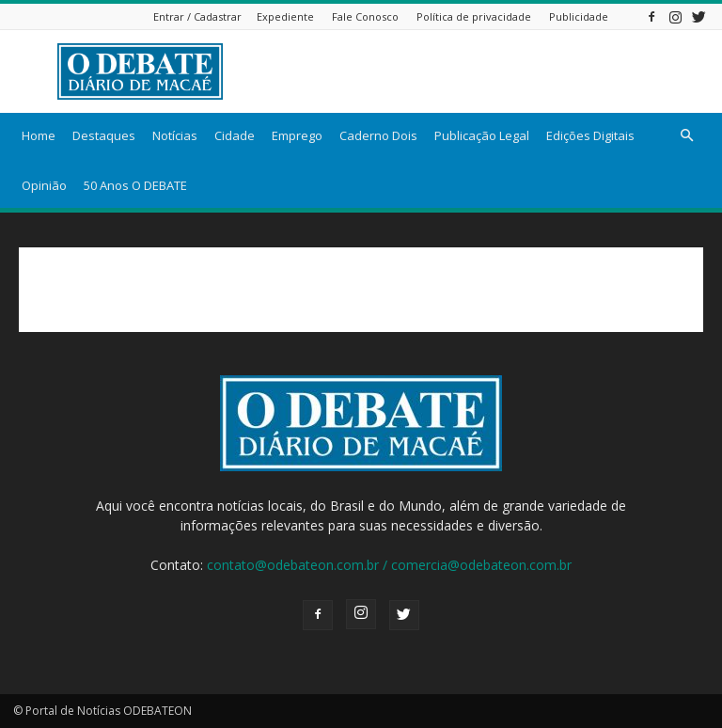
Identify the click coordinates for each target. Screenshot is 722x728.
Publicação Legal (482, 135)
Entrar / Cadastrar (197, 16)
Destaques (104, 135)
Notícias (175, 135)
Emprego (297, 135)
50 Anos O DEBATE (135, 185)
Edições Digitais (590, 135)
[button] (686, 136)
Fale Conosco (365, 16)
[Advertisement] (488, 71)
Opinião (44, 185)
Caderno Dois (378, 135)
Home (39, 135)
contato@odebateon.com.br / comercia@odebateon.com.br (389, 565)
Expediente (285, 16)
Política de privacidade (474, 16)
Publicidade (579, 16)
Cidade (235, 135)
